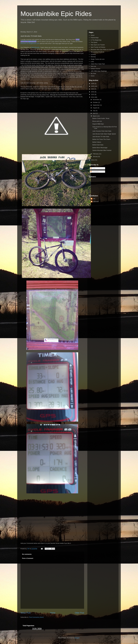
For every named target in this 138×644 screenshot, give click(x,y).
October (96, 102)
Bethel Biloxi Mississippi (100, 148)
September (96, 105)
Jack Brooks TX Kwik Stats (101, 137)
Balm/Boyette (35, 47)
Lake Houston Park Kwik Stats (102, 131)
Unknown (96, 201)
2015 (93, 94)
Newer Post (26, 613)
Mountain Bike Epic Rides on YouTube (103, 50)
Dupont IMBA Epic (98, 124)
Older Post (79, 613)
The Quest (94, 42)
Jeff (94, 199)
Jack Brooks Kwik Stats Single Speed (104, 134)
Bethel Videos (97, 142)
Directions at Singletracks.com (30, 43)
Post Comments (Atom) (36, 617)
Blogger (77, 638)
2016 (93, 92)
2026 (93, 84)
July (94, 111)
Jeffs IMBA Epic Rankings (99, 71)
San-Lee (93, 66)
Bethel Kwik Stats (98, 145)
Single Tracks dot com (98, 59)
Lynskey (93, 54)
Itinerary (93, 57)
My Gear (93, 73)
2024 (93, 89)
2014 (93, 97)
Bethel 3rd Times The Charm (101, 139)
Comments (94, 172)
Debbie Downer (96, 69)
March (95, 116)
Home (53, 613)
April (94, 113)
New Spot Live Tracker (98, 45)
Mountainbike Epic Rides (56, 14)
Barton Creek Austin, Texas (101, 118)
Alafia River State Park (98, 64)
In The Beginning (96, 40)
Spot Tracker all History (98, 47)
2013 (93, 160)
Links (92, 62)
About (93, 35)
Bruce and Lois (97, 121)
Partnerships (95, 38)
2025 (93, 86)
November (96, 100)
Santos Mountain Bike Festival (102, 150)
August (95, 108)
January (96, 157)
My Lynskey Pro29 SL (97, 52)
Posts (93, 168)
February (96, 154)
